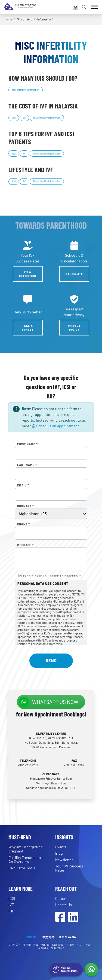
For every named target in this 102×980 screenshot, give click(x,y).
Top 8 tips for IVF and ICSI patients (41, 138)
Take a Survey (28, 328)
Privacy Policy (74, 328)
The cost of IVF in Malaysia (43, 106)
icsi (14, 118)
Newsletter (64, 860)
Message (25, 545)
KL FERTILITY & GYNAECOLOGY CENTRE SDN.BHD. (50, 945)
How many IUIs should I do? (43, 78)
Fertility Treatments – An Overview (26, 860)
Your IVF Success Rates (69, 868)
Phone (24, 524)
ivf (24, 118)
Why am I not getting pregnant (25, 849)
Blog (59, 853)
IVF (11, 905)
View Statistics (28, 274)
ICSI (12, 898)
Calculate (74, 274)
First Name (27, 444)
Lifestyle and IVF (31, 170)
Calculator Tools (22, 868)
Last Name (27, 465)
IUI (11, 911)
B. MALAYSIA (68, 937)
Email (23, 485)
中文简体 (48, 937)
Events (61, 847)
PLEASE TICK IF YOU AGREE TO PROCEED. (50, 576)
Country (26, 506)
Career (61, 898)
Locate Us (64, 905)
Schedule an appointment (55, 426)
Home (8, 19)
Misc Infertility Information (26, 90)
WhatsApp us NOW (49, 702)
